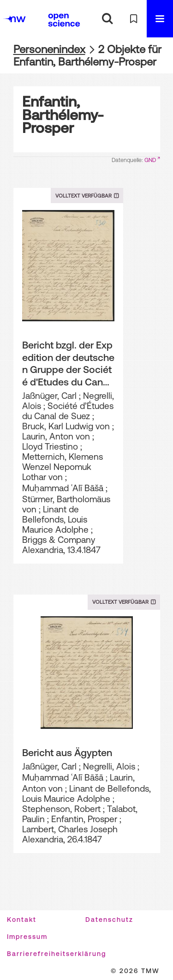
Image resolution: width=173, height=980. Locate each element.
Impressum (27, 937)
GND (150, 160)
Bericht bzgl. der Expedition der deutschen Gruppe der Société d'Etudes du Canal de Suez (68, 364)
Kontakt (22, 920)
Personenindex (49, 49)
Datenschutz (109, 920)
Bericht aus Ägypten (67, 752)
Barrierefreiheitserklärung (57, 954)
